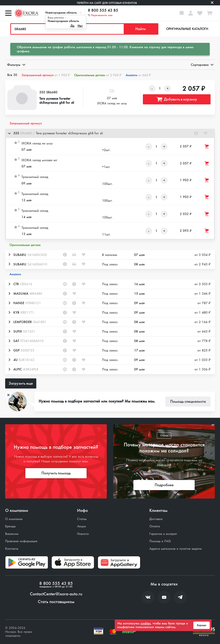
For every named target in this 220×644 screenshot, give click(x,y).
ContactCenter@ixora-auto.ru (56, 594)
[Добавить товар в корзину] (207, 146)
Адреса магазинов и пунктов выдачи (176, 549)
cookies (146, 623)
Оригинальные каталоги (187, 29)
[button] (110, 133)
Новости (83, 534)
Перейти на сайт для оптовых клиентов (107, 3)
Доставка (156, 519)
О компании (14, 519)
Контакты (12, 549)
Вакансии (12, 534)
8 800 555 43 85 (103, 11)
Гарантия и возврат (163, 534)
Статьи (82, 519)
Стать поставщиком (56, 602)
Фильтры (16, 65)
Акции (82, 526)
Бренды (10, 526)
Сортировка (202, 65)
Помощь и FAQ (160, 541)
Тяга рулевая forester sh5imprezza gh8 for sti (57, 101)
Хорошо (202, 625)
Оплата (155, 526)
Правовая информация (21, 541)
